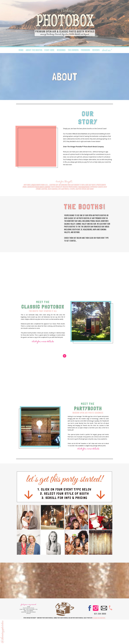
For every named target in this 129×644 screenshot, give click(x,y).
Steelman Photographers (99, 618)
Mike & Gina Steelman (80, 134)
